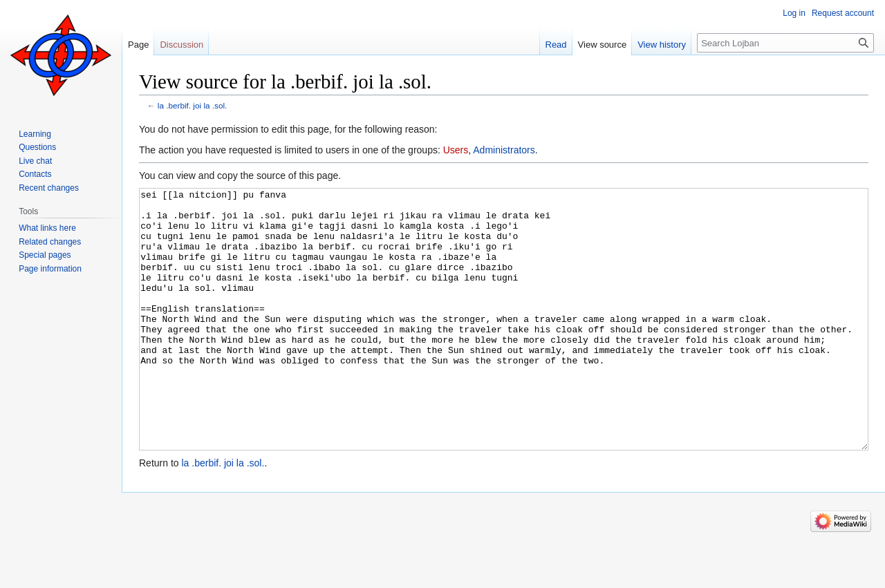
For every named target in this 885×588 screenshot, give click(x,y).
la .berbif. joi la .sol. (193, 105)
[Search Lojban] (785, 43)
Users (456, 150)
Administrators (504, 150)
